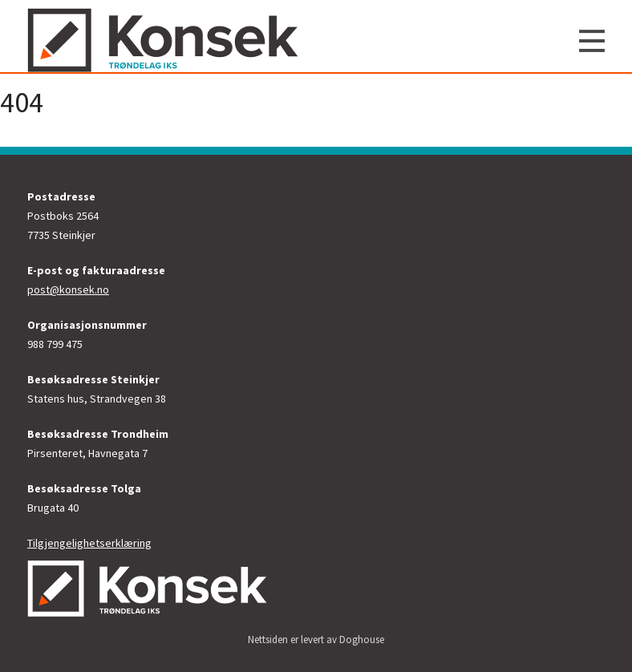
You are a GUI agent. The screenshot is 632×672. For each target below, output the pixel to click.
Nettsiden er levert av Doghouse (316, 640)
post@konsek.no (68, 289)
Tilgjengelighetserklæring (89, 543)
